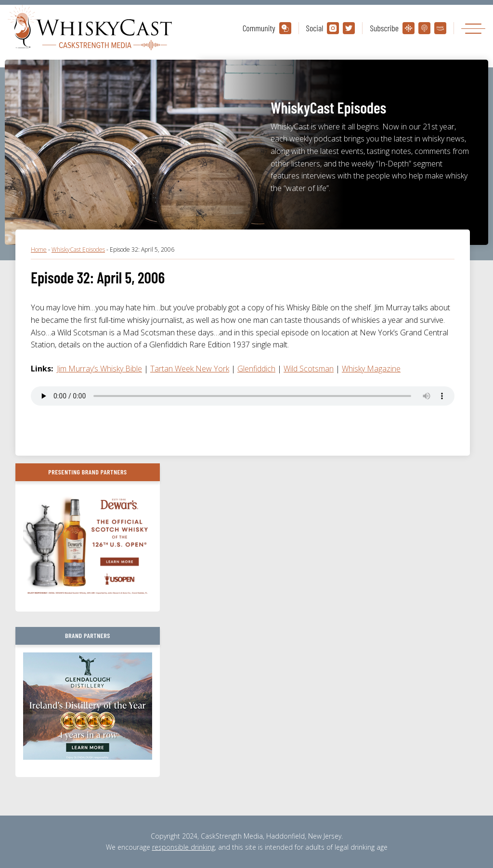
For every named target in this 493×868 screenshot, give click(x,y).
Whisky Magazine (371, 369)
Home (39, 249)
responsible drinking (183, 847)
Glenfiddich (256, 369)
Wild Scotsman (309, 369)
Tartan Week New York (190, 369)
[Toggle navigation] (473, 28)
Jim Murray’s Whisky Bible (99, 369)
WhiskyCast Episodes (78, 249)
